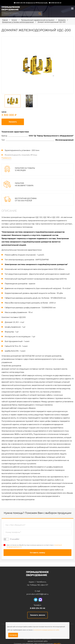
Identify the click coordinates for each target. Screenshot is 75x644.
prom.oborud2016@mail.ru (37, 594)
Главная (5, 20)
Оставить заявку (37, 553)
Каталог (14, 20)
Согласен (13, 635)
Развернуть (6, 158)
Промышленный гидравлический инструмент (38, 20)
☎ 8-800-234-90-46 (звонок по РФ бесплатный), (31, 3)
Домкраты (62, 20)
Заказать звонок (38, 615)
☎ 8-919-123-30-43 (55, 3)
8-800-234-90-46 (38, 608)
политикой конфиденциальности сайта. (47, 630)
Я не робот (11, 539)
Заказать (13, 122)
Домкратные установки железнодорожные (18, 22)
